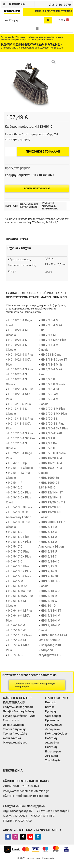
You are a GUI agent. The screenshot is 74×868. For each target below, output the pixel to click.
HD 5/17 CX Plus (20, 557)
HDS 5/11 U (49, 527)
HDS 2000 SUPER (53, 522)
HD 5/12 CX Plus (20, 492)
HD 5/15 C (15, 532)
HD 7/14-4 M (17, 640)
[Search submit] (48, 20)
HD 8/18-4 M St (51, 365)
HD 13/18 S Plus (20, 404)
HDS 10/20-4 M (51, 458)
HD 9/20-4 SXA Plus (54, 428)
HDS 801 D (48, 606)
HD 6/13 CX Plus (20, 571)
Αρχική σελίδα (8, 37)
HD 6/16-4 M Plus (20, 611)
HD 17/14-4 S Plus (21, 433)
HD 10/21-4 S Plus (21, 355)
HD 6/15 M (16, 581)
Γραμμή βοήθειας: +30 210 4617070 (30, 175)
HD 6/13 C (15, 561)
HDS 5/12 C (49, 532)
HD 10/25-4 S (18, 374)
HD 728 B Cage (51, 355)
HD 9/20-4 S (49, 419)
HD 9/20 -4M (50, 394)
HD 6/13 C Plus (19, 566)
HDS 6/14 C (49, 557)
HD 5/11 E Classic (21, 468)
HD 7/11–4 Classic (21, 635)
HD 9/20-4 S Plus (53, 424)
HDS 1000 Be (50, 478)
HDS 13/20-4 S (51, 507)
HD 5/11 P (15, 483)
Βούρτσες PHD (51, 645)
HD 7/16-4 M (50, 320)
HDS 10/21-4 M (51, 463)
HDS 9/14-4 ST (51, 611)
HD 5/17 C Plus (19, 552)
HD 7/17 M (48, 335)
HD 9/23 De (49, 443)
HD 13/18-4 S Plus (21, 419)
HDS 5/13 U (49, 537)
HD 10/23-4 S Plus (21, 369)
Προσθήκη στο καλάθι (43, 152)
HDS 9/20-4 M (51, 621)
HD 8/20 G (48, 379)
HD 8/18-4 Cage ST (54, 360)
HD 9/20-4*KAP (52, 433)
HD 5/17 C (15, 547)
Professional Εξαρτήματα (38, 37)
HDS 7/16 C (49, 571)
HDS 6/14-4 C (50, 561)
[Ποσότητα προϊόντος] (11, 152)
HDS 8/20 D (49, 596)
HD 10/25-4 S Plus (21, 389)
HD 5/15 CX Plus (20, 542)
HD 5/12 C (15, 488)
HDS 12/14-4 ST (52, 492)
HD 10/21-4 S (18, 340)
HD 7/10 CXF (17, 630)
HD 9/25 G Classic (53, 453)
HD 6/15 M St (17, 586)
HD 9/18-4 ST (50, 389)
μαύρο (48, 272)
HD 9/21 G (48, 438)
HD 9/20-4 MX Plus (54, 414)
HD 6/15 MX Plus (20, 591)
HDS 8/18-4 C (50, 591)
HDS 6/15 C (49, 566)
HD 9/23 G (48, 448)
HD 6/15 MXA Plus (21, 596)
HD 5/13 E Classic (21, 507)
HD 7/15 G (15, 655)
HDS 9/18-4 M (51, 616)
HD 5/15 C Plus (19, 537)
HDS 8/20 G (49, 601)
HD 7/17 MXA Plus (53, 340)
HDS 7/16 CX (50, 576)
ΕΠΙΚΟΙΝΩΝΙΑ (13, 770)
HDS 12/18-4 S (51, 497)
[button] (37, 29)
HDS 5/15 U (49, 552)
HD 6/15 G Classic (21, 576)
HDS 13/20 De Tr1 (53, 502)
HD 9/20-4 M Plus (53, 409)
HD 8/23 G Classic (53, 384)
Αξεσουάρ (21, 37)
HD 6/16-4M (17, 625)
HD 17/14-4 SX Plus (22, 438)
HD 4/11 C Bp (17, 463)
